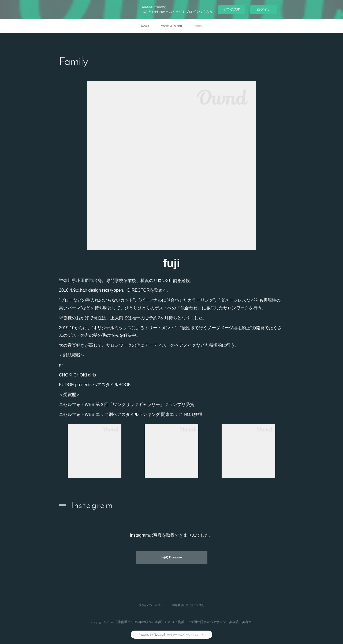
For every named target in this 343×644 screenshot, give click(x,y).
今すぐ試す (231, 9)
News (145, 26)
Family (197, 26)
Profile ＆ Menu (171, 26)
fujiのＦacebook (172, 558)
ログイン (264, 10)
